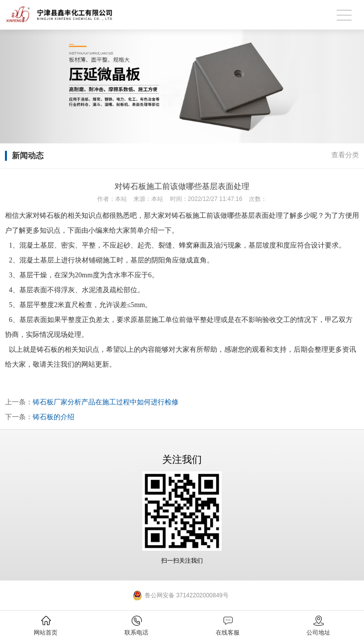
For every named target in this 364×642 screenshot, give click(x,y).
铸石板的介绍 (54, 417)
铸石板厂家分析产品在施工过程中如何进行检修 (106, 402)
